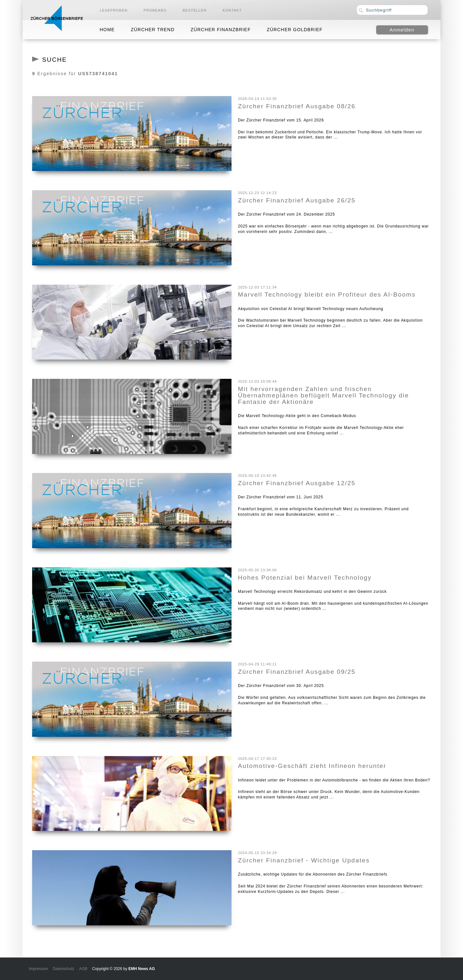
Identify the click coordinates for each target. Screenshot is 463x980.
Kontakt (232, 10)
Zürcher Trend (153, 30)
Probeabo (155, 10)
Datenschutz (64, 969)
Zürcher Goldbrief (295, 30)
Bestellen (195, 10)
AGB (83, 969)
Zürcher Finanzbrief (221, 30)
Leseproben (114, 10)
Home (107, 30)
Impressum (38, 969)
